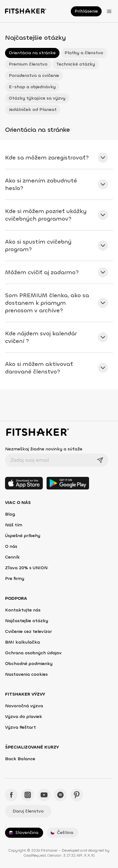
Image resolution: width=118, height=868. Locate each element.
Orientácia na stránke (32, 53)
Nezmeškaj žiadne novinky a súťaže (44, 449)
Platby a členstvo (84, 53)
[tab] (59, 158)
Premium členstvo (28, 64)
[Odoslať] (100, 460)
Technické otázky (76, 64)
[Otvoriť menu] (109, 11)
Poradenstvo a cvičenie (34, 75)
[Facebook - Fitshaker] (11, 795)
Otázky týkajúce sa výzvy (37, 98)
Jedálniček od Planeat (33, 110)
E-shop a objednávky (32, 87)
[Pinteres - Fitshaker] (77, 795)
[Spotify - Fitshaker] (60, 795)
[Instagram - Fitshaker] (28, 795)
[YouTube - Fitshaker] (44, 795)
